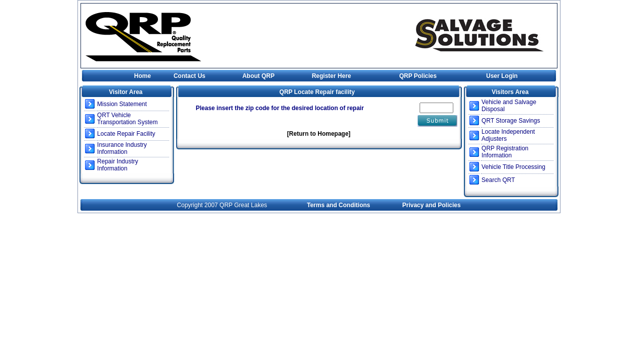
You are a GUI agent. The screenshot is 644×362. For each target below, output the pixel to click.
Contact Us (189, 76)
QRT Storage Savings (511, 121)
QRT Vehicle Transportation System (127, 119)
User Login (502, 76)
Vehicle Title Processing (513, 167)
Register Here (332, 76)
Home (143, 76)
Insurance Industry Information (122, 148)
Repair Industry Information (117, 165)
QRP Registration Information (505, 152)
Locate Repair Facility (126, 134)
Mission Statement (122, 104)
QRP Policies (418, 76)
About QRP (259, 76)
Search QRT (498, 180)
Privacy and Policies (432, 205)
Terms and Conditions (339, 205)
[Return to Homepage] (319, 134)
